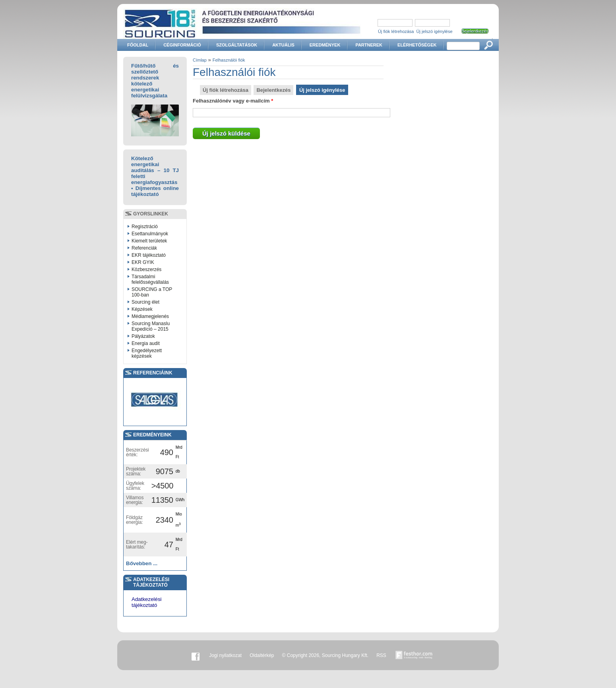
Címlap (200, 60)
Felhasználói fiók (229, 60)
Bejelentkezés (273, 90)
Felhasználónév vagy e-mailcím (233, 101)
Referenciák (144, 248)
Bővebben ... (142, 563)
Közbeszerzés (146, 269)
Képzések (142, 309)
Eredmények (325, 45)
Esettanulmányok (150, 234)
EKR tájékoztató (149, 255)
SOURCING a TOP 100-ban (152, 292)
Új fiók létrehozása (396, 31)
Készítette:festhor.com (414, 655)
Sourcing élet (145, 302)
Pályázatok (143, 336)
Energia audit (146, 343)
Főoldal (138, 45)
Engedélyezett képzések (147, 353)
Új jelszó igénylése (435, 31)
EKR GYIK (143, 262)
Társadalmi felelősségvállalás (150, 279)
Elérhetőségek (417, 45)
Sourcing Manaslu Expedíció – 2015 (151, 326)
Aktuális (283, 45)
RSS (381, 655)
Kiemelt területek (149, 241)
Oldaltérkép (262, 655)
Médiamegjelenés (150, 316)
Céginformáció (182, 45)
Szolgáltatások (237, 45)
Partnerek (369, 45)
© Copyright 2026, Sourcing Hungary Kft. (325, 655)
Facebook (196, 655)
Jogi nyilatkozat (225, 655)
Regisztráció (145, 227)
